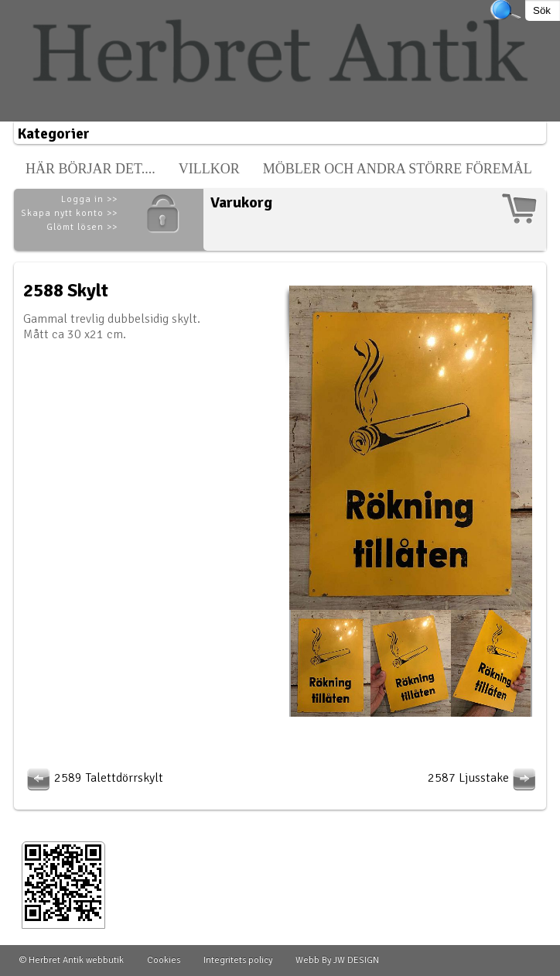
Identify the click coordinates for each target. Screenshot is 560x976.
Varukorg (241, 202)
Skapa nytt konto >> (69, 213)
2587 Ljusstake (484, 778)
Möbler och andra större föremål (398, 169)
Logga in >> (89, 199)
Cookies (164, 960)
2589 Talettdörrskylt (93, 778)
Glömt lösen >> (82, 227)
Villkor (209, 169)
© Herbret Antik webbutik (72, 960)
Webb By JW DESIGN (337, 960)
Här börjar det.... (90, 169)
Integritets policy (238, 960)
